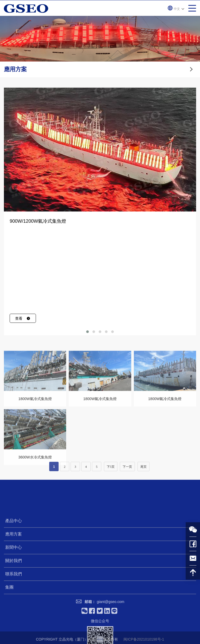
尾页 (143, 470)
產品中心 (14, 574)
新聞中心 (14, 600)
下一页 (127, 470)
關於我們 (14, 614)
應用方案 (14, 587)
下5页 (111, 470)
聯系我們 (14, 627)
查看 (23, 328)
